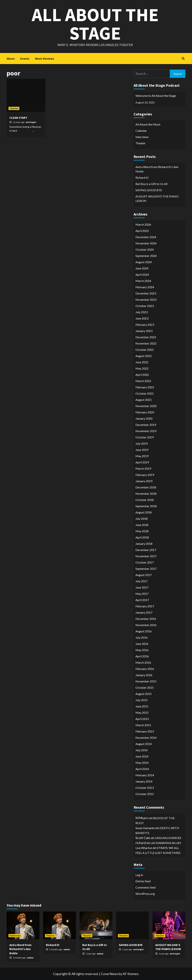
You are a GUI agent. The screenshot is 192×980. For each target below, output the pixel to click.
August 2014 (144, 744)
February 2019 (145, 475)
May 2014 (142, 763)
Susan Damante (145, 828)
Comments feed (145, 887)
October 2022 (145, 350)
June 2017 (142, 587)
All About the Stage (95, 24)
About (11, 59)
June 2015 (142, 706)
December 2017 (146, 550)
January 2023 (144, 331)
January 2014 (144, 781)
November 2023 (146, 300)
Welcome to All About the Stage (156, 96)
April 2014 (142, 769)
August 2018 (144, 512)
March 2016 (143, 662)
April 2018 (142, 537)
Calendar (141, 131)
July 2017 (142, 581)
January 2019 (144, 481)
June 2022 (142, 362)
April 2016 (142, 656)
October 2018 (145, 500)
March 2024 (143, 281)
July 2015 (142, 700)
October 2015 (145, 687)
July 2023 (142, 312)
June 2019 (142, 450)
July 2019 (142, 443)
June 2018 (142, 525)
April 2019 (142, 462)
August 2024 (144, 262)
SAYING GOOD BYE (149, 190)
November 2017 (146, 556)
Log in (139, 875)
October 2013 (145, 788)
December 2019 (146, 425)
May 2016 (142, 650)
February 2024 (145, 287)
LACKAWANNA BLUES (166, 843)
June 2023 (142, 318)
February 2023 (145, 325)
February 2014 (145, 775)
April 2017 (142, 600)
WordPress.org (145, 894)
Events (25, 59)
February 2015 (145, 731)
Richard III (142, 178)
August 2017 (144, 575)
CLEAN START (18, 118)
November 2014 (146, 738)
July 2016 (142, 637)
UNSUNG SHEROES (168, 838)
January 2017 (144, 612)
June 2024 (142, 268)
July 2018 (142, 519)
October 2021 (145, 393)
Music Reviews (45, 59)
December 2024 (146, 237)
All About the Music (148, 124)
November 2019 (146, 431)
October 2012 (145, 794)
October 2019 (145, 437)
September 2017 (146, 569)
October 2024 (145, 249)
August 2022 (144, 356)
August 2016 (144, 631)
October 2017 (145, 562)
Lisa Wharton (144, 848)
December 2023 (146, 293)
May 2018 (142, 531)
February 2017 (145, 606)
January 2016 (144, 675)
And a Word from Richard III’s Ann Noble (157, 169)
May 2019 (142, 456)
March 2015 (143, 725)
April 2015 (142, 719)
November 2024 (146, 243)
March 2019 (143, 468)
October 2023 (145, 306)
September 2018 (146, 506)
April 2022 (142, 375)
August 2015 (144, 694)
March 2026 (143, 224)
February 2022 (145, 387)
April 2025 (142, 231)
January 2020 (144, 418)
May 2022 (142, 368)
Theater (14, 108)
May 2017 (142, 594)
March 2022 (143, 381)
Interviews (142, 137)
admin (30, 958)
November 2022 (146, 343)
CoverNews (109, 974)
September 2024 (146, 256)
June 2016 (142, 644)
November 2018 (146, 493)
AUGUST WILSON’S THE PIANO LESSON (157, 198)
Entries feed (143, 881)
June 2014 (142, 756)
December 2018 (146, 487)
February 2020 (145, 412)
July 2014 (142, 750)
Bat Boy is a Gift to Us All (151, 184)
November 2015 (146, 681)
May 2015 (142, 713)
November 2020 (146, 406)
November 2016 (146, 625)
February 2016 (145, 669)
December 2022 (146, 337)
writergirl (31, 122)
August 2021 (144, 400)
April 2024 (142, 274)
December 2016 (146, 619)
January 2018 (144, 544)
